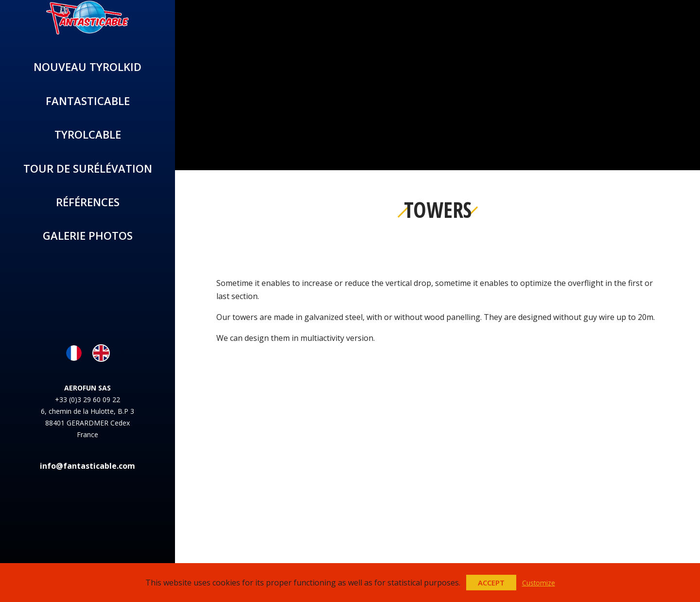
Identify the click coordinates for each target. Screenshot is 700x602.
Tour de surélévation (88, 168)
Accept (491, 583)
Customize (539, 583)
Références (88, 202)
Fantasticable (88, 101)
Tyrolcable (88, 134)
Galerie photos (88, 235)
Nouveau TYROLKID (87, 67)
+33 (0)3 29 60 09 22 (87, 399)
